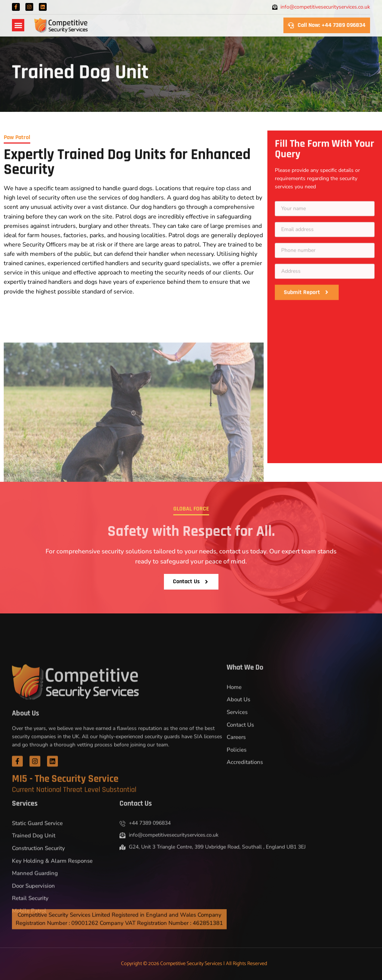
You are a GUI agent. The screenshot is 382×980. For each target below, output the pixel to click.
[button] (18, 25)
